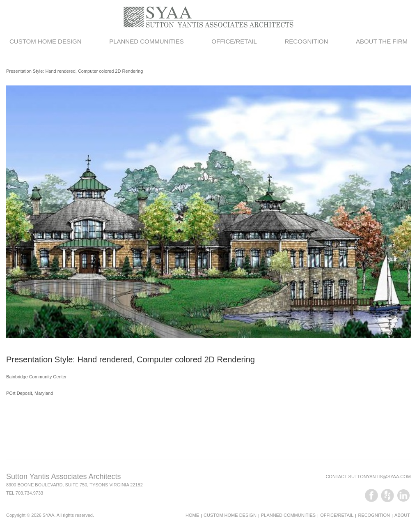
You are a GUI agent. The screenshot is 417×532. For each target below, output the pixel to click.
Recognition (306, 41)
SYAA (49, 515)
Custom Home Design (46, 41)
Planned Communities (147, 41)
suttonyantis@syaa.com (380, 477)
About (402, 515)
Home (192, 515)
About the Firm (382, 41)
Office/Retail (234, 41)
